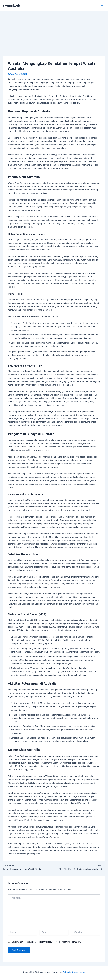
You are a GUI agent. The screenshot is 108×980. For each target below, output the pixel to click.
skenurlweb (11, 5)
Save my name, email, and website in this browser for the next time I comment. (46, 942)
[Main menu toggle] (102, 6)
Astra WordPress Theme (74, 972)
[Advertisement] (54, 35)
